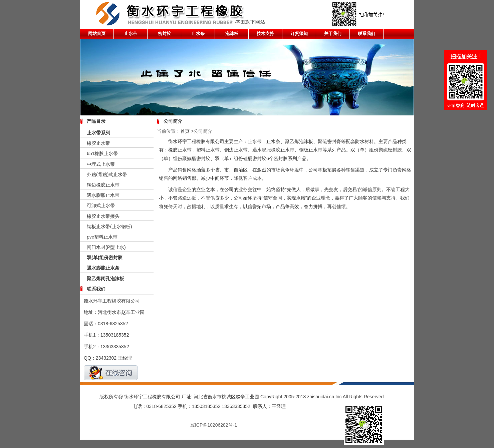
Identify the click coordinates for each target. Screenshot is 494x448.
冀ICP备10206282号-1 (214, 425)
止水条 (198, 34)
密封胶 (164, 34)
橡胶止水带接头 (103, 216)
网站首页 (97, 34)
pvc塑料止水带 (102, 237)
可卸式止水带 (101, 205)
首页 (185, 131)
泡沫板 (232, 34)
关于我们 (333, 34)
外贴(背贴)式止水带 (107, 174)
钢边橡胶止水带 (103, 185)
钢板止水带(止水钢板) (109, 227)
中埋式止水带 (101, 164)
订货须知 (299, 34)
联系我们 (366, 34)
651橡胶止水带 (102, 153)
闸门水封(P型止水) (106, 247)
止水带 (131, 34)
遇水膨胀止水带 (103, 195)
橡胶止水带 (98, 143)
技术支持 (265, 34)
